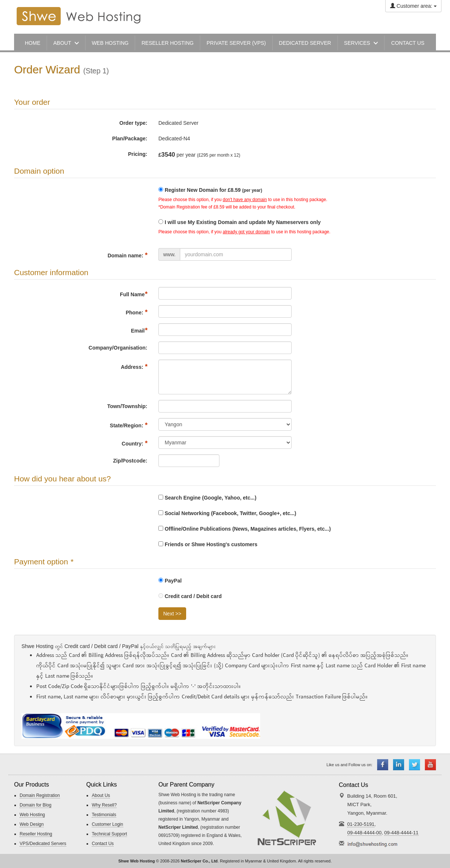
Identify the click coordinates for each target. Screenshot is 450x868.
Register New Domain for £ (214, 190)
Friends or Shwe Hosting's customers (208, 544)
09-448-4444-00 (365, 833)
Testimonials (104, 815)
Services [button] (361, 43)
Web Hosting (110, 43)
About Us (101, 795)
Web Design (32, 824)
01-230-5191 (361, 824)
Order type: (133, 123)
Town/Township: (127, 406)
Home (33, 43)
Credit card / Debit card (190, 596)
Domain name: (127, 255)
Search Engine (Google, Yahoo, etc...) (207, 498)
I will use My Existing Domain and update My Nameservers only (243, 222)
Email (139, 330)
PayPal (170, 581)
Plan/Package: (130, 138)
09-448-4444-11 (401, 833)
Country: (135, 443)
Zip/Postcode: (130, 461)
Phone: (137, 312)
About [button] (66, 43)
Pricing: (138, 154)
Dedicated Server (305, 43)
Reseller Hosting (36, 834)
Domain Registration (40, 795)
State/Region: (129, 425)
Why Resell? (104, 805)
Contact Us (103, 844)
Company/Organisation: (118, 348)
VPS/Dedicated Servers (43, 844)
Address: (134, 367)
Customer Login (108, 824)
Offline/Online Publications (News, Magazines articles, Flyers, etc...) (245, 529)
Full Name (134, 294)
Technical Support (109, 834)
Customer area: (413, 6)
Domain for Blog (36, 805)
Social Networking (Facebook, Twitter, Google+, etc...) (227, 513)
